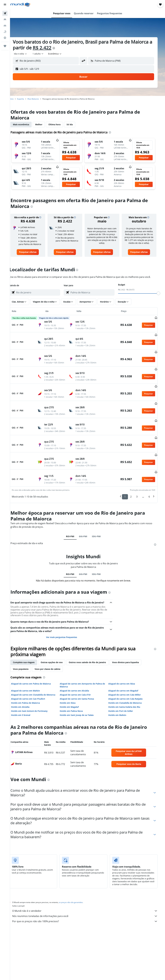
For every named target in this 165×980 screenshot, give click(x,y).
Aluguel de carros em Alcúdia (79, 668)
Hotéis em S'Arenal (26, 693)
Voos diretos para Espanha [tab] (131, 640)
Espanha (26, 99)
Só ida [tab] (75, 124)
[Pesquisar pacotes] (5, 32)
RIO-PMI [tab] (74, 514)
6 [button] (152, 474)
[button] (5, 5)
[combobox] (60, 54)
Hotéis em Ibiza (72, 680)
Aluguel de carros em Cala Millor (128, 672)
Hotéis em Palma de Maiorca (31, 680)
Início (16, 99)
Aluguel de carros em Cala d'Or (80, 672)
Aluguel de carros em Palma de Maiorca (36, 661)
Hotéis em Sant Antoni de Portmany (34, 689)
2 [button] (134, 474)
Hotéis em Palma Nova (76, 689)
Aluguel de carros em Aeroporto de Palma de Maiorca (87, 663)
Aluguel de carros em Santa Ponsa (81, 676)
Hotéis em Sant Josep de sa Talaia (81, 693)
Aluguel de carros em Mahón (31, 668)
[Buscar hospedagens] (5, 19)
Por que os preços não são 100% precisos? (89, 899)
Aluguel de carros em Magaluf (127, 668)
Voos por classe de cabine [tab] (53, 647)
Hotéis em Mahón (121, 693)
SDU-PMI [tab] (101, 514)
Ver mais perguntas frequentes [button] (66, 615)
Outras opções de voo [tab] (57, 640)
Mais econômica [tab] (26, 124)
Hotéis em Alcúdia (25, 685)
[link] (33, 252)
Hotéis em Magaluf (74, 685)
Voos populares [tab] (26, 647)
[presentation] (63, 48)
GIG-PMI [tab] (87, 514)
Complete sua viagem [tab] (29, 640)
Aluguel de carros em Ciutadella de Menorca (38, 672)
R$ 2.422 (51, 48)
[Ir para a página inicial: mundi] (20, 5)
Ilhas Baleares (38, 99)
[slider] (162, 293)
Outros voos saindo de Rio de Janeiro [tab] (92, 640)
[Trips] (5, 46)
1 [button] (128, 474)
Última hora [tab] (60, 124)
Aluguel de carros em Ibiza (125, 661)
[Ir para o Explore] (5, 38)
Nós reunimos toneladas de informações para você (89, 894)
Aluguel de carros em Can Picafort (33, 676)
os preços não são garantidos (76, 880)
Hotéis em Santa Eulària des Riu (128, 685)
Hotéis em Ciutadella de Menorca (129, 680)
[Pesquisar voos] (5, 13)
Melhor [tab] (44, 124)
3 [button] (140, 474)
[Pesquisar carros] (5, 26)
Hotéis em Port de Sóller (124, 689)
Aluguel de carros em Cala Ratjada (129, 676)
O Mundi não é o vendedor (89, 888)
